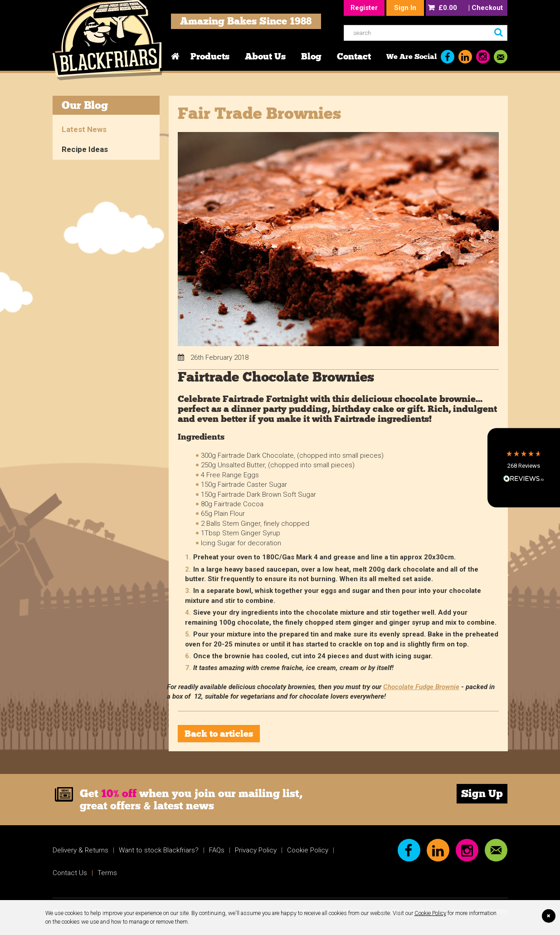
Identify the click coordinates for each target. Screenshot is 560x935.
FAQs (217, 850)
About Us (265, 56)
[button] (524, 468)
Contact (354, 56)
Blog (311, 56)
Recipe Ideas (85, 149)
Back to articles (219, 734)
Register (364, 8)
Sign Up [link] (482, 793)
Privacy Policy (256, 850)
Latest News (84, 129)
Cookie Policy (430, 913)
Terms (107, 873)
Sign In (405, 8)
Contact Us (70, 873)
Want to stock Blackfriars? (159, 850)
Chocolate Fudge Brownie (421, 687)
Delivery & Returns (80, 850)
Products (210, 56)
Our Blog (85, 105)
